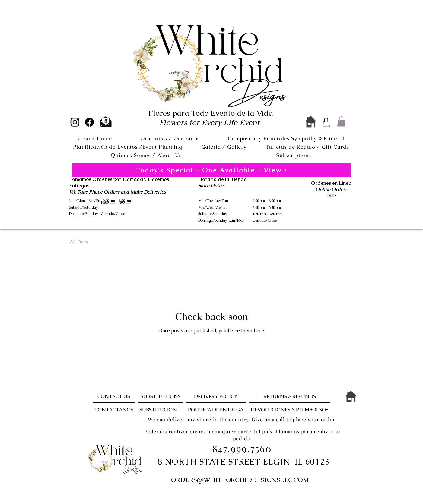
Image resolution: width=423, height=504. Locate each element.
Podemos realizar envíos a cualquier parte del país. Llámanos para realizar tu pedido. (242, 435)
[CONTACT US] (114, 397)
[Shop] (326, 122)
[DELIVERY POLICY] (216, 397)
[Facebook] (89, 122)
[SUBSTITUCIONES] (161, 410)
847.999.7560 (242, 448)
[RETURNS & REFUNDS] (290, 397)
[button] (170, 138)
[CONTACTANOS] (114, 410)
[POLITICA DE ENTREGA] (216, 410)
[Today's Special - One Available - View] (211, 170)
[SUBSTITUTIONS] (161, 397)
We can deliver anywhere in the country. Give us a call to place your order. (242, 419)
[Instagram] (75, 122)
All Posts (79, 241)
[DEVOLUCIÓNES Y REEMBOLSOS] (290, 410)
